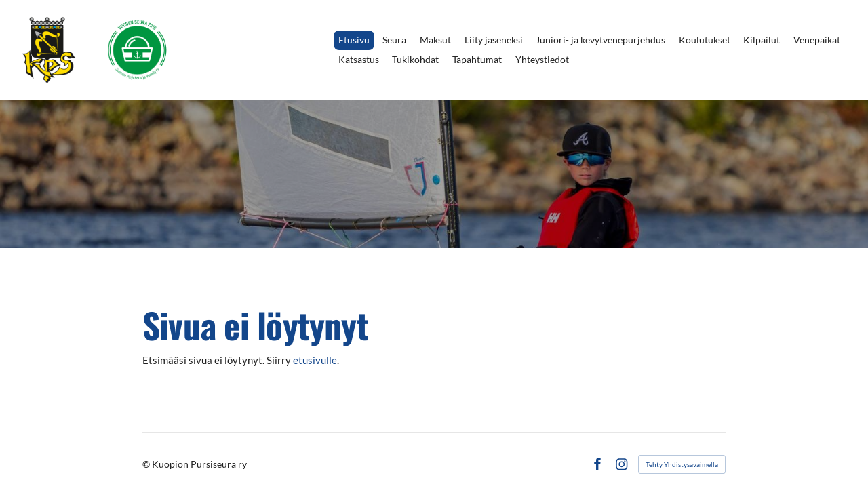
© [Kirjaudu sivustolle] (147, 464)
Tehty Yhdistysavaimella (682, 464)
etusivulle (315, 360)
